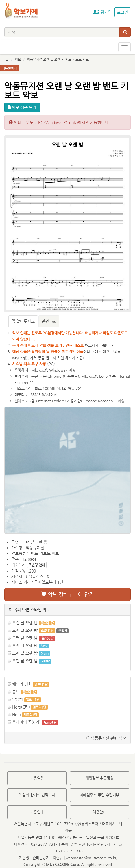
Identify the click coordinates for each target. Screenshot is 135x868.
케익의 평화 (22, 684)
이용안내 (37, 812)
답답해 (18, 699)
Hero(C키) (21, 707)
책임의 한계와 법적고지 (37, 795)
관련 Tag (49, 321)
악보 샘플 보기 (22, 107)
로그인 (122, 12)
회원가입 (102, 12)
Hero (17, 714)
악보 (18, 59)
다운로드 (71, 376)
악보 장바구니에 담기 (67, 594)
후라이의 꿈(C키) (26, 722)
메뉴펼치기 (9, 68)
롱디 (16, 692)
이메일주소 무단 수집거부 (99, 795)
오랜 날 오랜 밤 (25, 623)
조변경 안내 (37, 565)
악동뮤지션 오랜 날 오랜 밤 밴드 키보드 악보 (58, 59)
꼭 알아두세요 (23, 321)
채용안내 (99, 812)
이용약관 (37, 778)
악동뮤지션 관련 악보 (106, 738)
